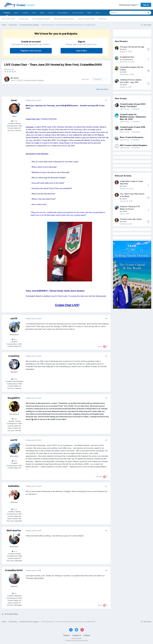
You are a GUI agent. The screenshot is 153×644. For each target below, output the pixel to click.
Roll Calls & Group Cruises (64, 19)
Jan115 (14, 318)
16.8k (14, 379)
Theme (67, 635)
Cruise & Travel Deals (86, 19)
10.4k (14, 509)
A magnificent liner (127, 57)
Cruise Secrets (78, 13)
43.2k (14, 121)
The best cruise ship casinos (131, 219)
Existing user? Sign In (129, 5)
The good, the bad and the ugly (132, 47)
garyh (124, 49)
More (89, 13)
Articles (25, 13)
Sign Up (146, 5)
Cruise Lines (24, 19)
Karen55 (99, 477)
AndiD (124, 72)
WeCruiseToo (14, 530)
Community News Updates (34, 80)
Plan (34, 13)
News (16, 13)
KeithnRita (14, 486)
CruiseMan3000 (14, 570)
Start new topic (102, 89)
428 (14, 419)
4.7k (14, 551)
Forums (7, 14)
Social (51, 13)
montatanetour (128, 59)
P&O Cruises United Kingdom (133, 145)
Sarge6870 (14, 398)
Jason (16, 78)
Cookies (87, 635)
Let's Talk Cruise (8, 19)
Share (86, 79)
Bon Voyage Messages (41, 19)
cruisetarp (14, 356)
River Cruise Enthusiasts (132, 137)
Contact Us (77, 635)
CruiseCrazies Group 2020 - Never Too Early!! (133, 105)
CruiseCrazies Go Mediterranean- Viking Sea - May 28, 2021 (133, 117)
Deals (42, 13)
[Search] (122, 13)
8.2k (14, 339)
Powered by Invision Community (76, 640)
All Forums (102, 19)
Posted (33, 100)
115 (14, 593)
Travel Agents (63, 13)
